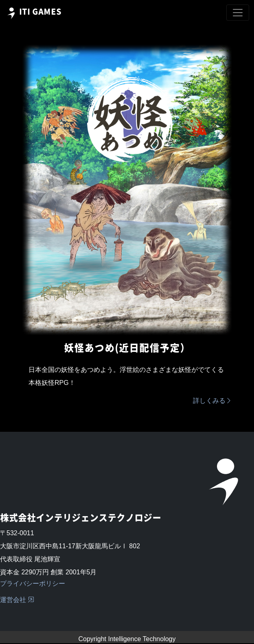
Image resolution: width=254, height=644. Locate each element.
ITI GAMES (33, 13)
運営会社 (17, 600)
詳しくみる (212, 401)
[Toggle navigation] (238, 13)
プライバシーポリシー (33, 584)
